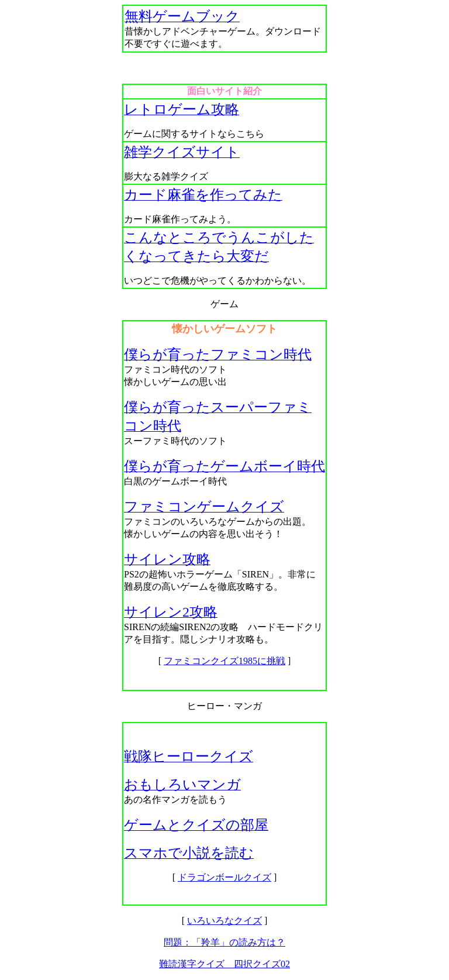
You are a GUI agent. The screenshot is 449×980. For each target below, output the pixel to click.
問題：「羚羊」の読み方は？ (224, 942)
